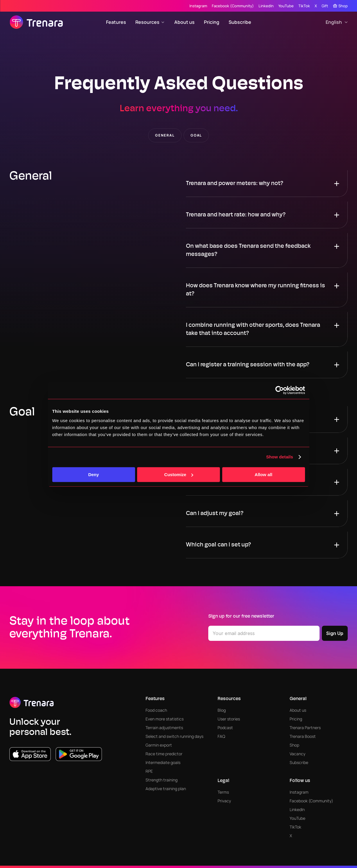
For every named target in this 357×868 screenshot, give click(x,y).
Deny (94, 475)
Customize (179, 475)
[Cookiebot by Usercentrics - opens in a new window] (280, 390)
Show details (280, 457)
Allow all (264, 475)
